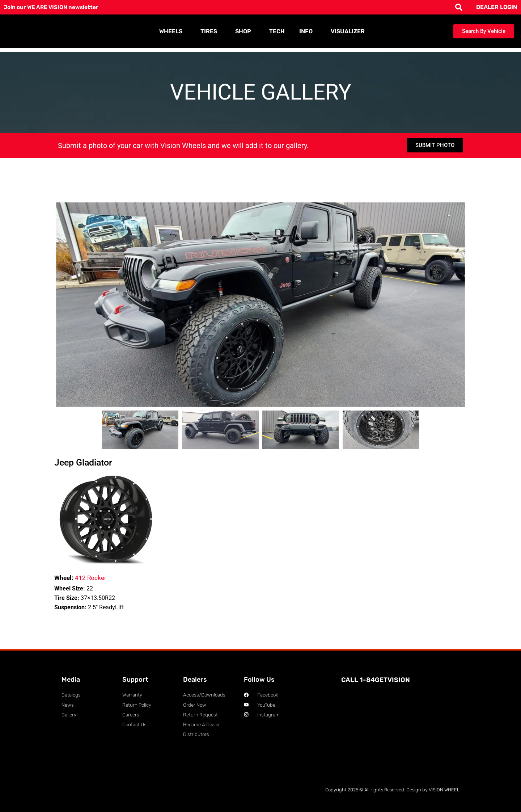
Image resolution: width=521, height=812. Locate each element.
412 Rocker (80, 578)
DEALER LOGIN (497, 7)
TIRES (211, 31)
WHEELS (173, 31)
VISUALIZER (348, 31)
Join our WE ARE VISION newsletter (53, 7)
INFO (308, 31)
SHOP (245, 31)
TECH (277, 31)
